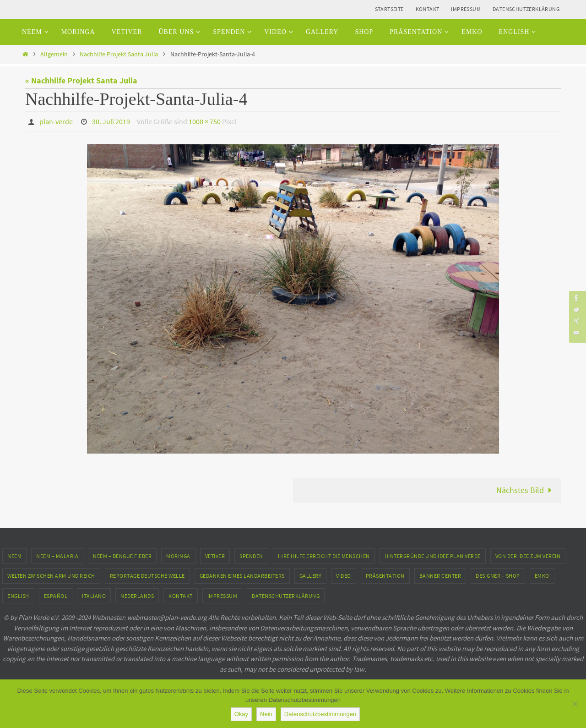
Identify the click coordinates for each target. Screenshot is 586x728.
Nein (266, 714)
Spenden (251, 556)
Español (56, 596)
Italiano (94, 596)
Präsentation (385, 576)
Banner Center (440, 576)
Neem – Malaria (57, 556)
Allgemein (54, 54)
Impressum (466, 9)
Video (344, 576)
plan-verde (56, 121)
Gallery (311, 576)
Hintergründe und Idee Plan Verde (433, 556)
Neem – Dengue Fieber (122, 556)
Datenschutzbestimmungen (320, 714)
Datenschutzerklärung (526, 9)
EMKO (542, 576)
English (18, 596)
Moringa (178, 556)
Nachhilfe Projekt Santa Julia (119, 54)
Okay (241, 714)
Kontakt (428, 9)
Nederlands (137, 596)
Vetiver (215, 556)
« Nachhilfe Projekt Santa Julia (81, 80)
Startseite (389, 9)
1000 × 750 (205, 121)
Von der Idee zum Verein (528, 556)
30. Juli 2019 (111, 121)
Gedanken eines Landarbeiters (242, 576)
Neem (14, 556)
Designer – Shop (498, 576)
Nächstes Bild (526, 490)
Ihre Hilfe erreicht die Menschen (324, 556)
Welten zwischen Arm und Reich (51, 576)
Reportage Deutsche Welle (147, 576)
